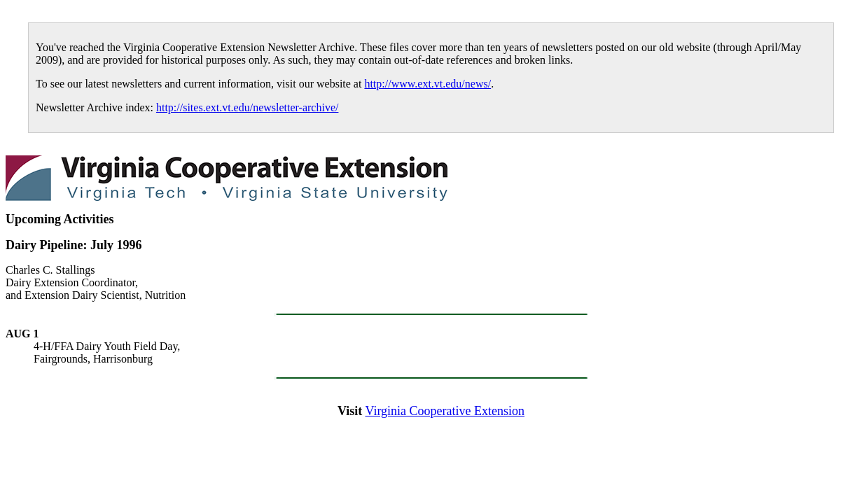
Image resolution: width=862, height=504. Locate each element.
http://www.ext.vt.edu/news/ (427, 84)
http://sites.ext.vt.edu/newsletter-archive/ (248, 107)
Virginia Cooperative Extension (445, 411)
